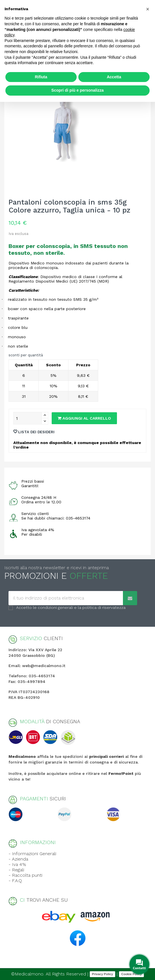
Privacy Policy (103, 974)
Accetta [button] (114, 77)
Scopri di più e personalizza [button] (77, 90)
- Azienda (18, 859)
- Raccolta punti (25, 875)
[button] (148, 9)
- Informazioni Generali (32, 854)
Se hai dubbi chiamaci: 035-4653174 (56, 518)
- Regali (16, 870)
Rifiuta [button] (41, 77)
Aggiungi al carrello (84, 418)
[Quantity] (28, 418)
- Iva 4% (17, 864)
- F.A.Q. (15, 881)
